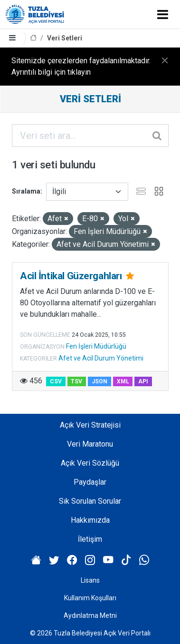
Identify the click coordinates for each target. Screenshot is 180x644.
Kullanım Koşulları (90, 598)
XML (123, 381)
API (143, 381)
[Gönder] (158, 136)
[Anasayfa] (33, 38)
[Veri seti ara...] (90, 136)
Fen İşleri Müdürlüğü (96, 346)
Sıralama (26, 191)
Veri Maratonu (90, 444)
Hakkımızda (90, 520)
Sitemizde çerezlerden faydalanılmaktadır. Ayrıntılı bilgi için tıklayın (81, 66)
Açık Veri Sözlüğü (90, 463)
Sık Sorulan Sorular (90, 501)
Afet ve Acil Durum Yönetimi (101, 358)
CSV (56, 381)
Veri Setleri (65, 38)
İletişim (90, 539)
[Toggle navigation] (163, 14)
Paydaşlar (90, 482)
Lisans (90, 580)
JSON (99, 381)
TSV (76, 381)
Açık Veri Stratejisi (90, 425)
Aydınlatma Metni (90, 615)
